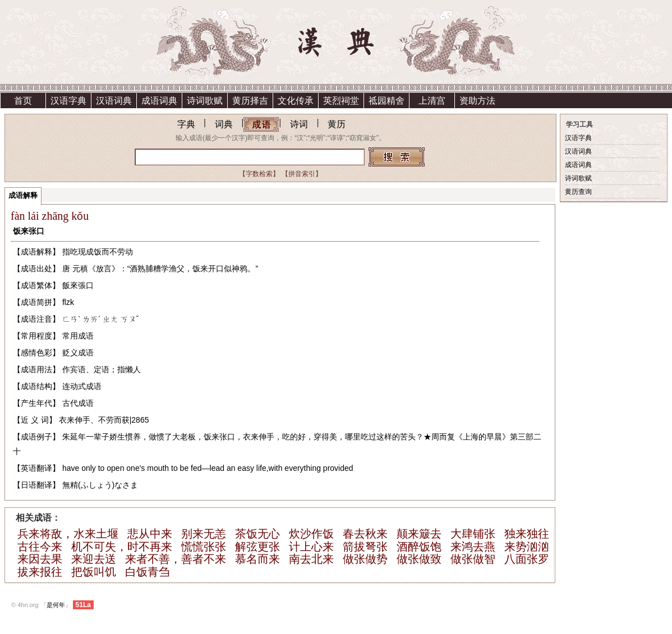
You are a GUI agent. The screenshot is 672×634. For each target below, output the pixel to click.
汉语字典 (68, 101)
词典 (224, 124)
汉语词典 (114, 101)
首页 (23, 101)
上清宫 (432, 101)
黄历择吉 (250, 101)
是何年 (56, 605)
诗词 (299, 124)
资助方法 (477, 101)
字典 (186, 124)
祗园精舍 (386, 101)
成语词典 (159, 101)
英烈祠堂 (341, 101)
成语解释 (23, 195)
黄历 (337, 124)
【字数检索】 (259, 174)
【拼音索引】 (302, 174)
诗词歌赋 (205, 101)
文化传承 (296, 101)
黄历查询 (578, 192)
